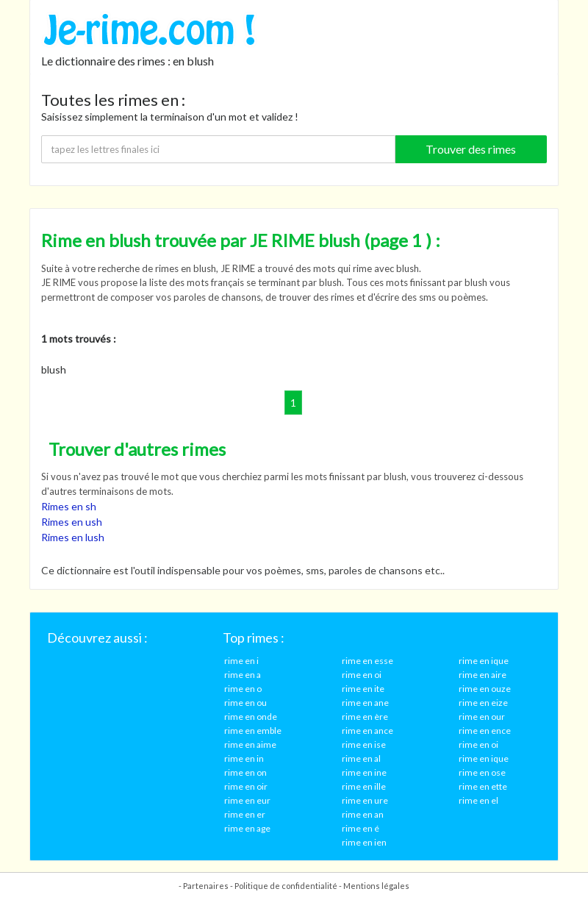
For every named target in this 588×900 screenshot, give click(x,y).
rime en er (245, 814)
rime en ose (482, 772)
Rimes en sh (69, 506)
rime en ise (364, 744)
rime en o (243, 689)
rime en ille (364, 786)
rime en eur (247, 800)
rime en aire (483, 675)
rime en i (241, 661)
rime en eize (483, 703)
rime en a (243, 675)
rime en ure (365, 800)
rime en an (363, 814)
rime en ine (364, 772)
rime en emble (253, 731)
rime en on (245, 772)
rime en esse (367, 661)
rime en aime (250, 744)
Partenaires (206, 886)
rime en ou (245, 703)
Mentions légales (376, 886)
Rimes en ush (72, 522)
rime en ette (483, 786)
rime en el (478, 800)
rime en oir (246, 786)
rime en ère (365, 717)
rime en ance (367, 731)
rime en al (361, 758)
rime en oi (362, 675)
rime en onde (251, 717)
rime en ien (364, 842)
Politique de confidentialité (286, 886)
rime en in (244, 758)
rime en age (247, 828)
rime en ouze (485, 689)
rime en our (482, 717)
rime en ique (484, 661)
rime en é (361, 828)
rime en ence (485, 731)
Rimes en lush (73, 537)
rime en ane (365, 703)
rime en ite (363, 689)
